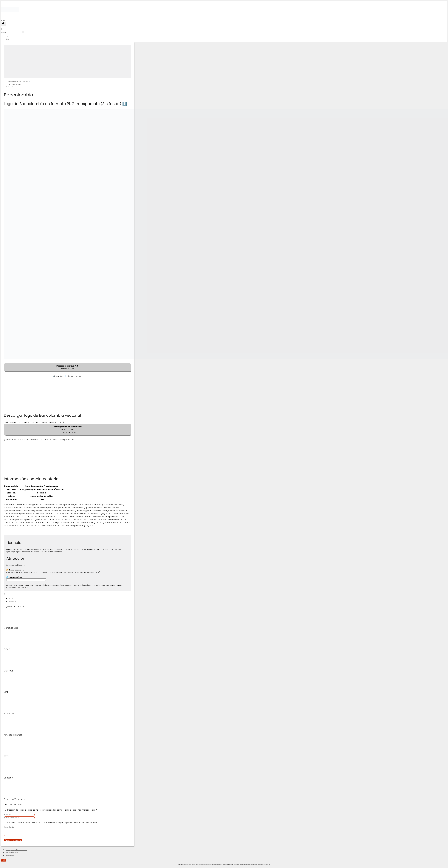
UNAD (10, 598)
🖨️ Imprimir (58, 376)
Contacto (192, 866)
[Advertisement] (67, 61)
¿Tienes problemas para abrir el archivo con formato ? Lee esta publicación (39, 439)
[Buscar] (3, 24)
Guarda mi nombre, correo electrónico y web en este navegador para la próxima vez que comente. (52, 822)
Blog (7, 39)
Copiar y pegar (75, 376)
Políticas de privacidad (204, 866)
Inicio (8, 36)
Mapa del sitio (216, 866)
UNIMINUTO (12, 601)
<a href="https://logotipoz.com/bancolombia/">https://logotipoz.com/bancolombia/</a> (28, 579)
